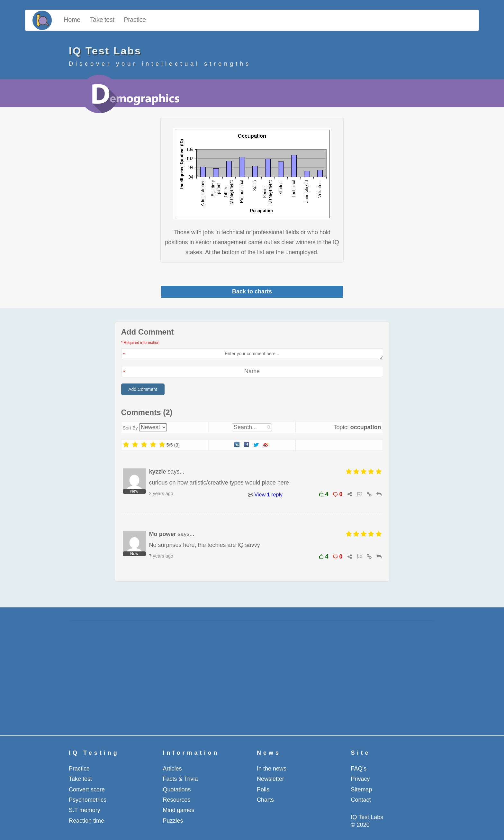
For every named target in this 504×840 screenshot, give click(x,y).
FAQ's (359, 769)
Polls (263, 789)
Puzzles (173, 821)
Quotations (177, 789)
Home (72, 20)
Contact (361, 800)
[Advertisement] (252, 671)
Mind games (179, 810)
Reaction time (86, 821)
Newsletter (270, 779)
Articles (172, 769)
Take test (102, 20)
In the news (272, 769)
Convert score (87, 789)
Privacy (360, 779)
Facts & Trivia (180, 779)
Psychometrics (88, 800)
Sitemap (362, 789)
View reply (265, 494)
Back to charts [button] (252, 291)
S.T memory (85, 810)
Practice (135, 20)
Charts (265, 800)
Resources (177, 800)
